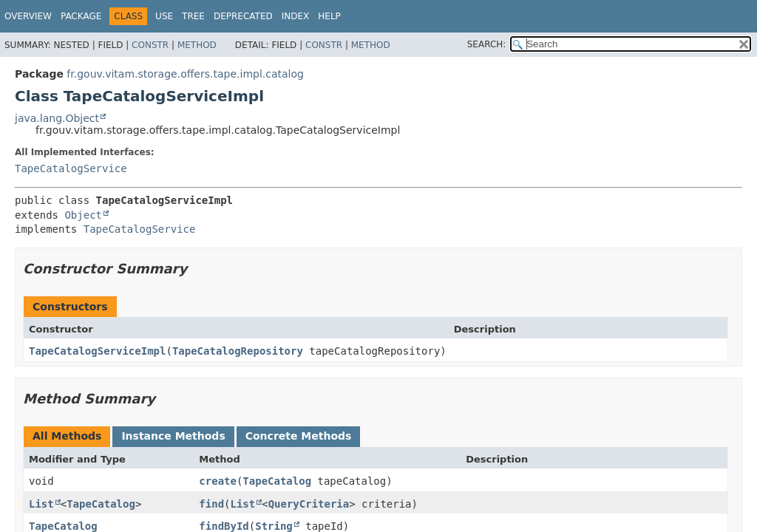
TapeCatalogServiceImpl (97, 351)
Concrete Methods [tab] (299, 436)
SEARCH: (487, 44)
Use (164, 16)
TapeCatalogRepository (238, 351)
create (218, 481)
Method (197, 45)
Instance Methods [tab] (173, 436)
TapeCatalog (277, 481)
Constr (150, 45)
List (41, 504)
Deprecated (243, 16)
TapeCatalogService (71, 168)
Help (329, 16)
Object (83, 215)
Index (296, 16)
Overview (28, 16)
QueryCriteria (309, 504)
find (211, 504)
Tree (193, 16)
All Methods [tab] (67, 436)
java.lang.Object (57, 118)
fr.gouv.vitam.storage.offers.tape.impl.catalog (185, 74)
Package (81, 16)
